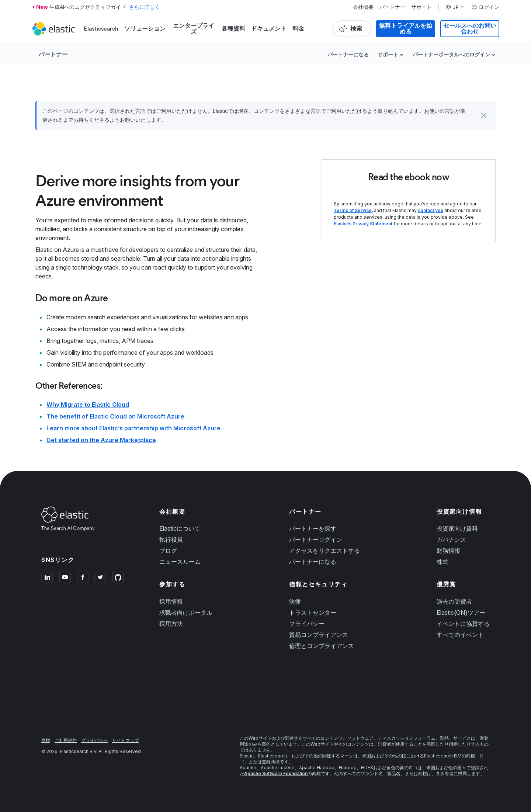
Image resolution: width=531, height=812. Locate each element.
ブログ (168, 551)
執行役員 (171, 539)
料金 (298, 29)
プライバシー (307, 624)
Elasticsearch (101, 29)
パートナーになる (348, 54)
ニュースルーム (180, 562)
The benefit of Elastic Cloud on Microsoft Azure (115, 416)
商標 (46, 740)
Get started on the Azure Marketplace (101, 440)
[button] (484, 115)
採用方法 (171, 624)
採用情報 (171, 601)
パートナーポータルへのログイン (451, 54)
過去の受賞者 (454, 601)
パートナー (392, 7)
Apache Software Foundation (276, 773)
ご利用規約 (66, 740)
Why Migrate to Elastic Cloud (88, 405)
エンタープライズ (194, 29)
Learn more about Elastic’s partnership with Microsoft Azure (133, 428)
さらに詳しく (145, 7)
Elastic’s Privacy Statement (363, 224)
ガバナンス (451, 539)
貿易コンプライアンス (319, 635)
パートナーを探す (313, 528)
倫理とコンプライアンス (322, 646)
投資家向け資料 (457, 528)
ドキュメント (269, 29)
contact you (431, 210)
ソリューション (145, 29)
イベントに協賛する (463, 624)
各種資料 (233, 29)
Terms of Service (353, 210)
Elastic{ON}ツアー (461, 613)
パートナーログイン (316, 539)
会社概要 (363, 7)
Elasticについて (180, 528)
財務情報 (448, 551)
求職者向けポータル (186, 613)
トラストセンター (313, 613)
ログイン (485, 7)
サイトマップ (125, 740)
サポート (421, 7)
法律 (295, 601)
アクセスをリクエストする (324, 551)
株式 (442, 562)
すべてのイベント (460, 635)
